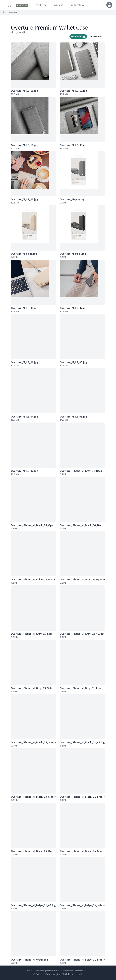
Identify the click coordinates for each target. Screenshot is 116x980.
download (58, 5)
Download (13, 12)
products (40, 5)
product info (77, 5)
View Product (97, 37)
